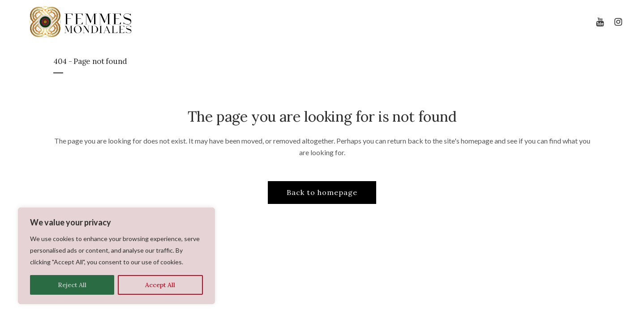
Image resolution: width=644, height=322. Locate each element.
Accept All (160, 285)
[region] (116, 256)
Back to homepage (322, 192)
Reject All (72, 285)
